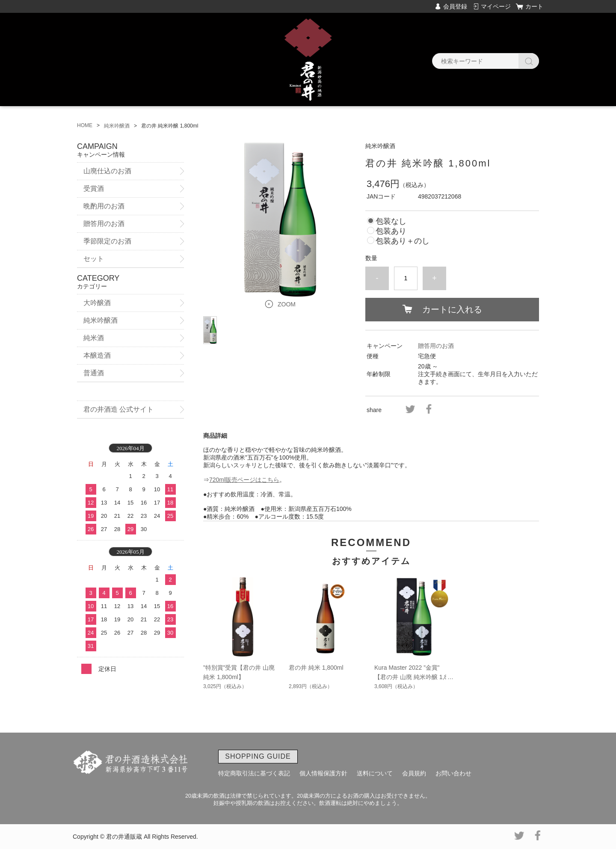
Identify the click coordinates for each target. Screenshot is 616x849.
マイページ (496, 6)
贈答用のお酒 (436, 346)
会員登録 (455, 6)
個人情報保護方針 (323, 773)
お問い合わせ (453, 773)
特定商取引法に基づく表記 (254, 773)
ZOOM (287, 304)
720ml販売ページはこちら (244, 480)
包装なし (391, 221)
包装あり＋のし (403, 241)
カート (534, 6)
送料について (375, 773)
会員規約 (414, 773)
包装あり (391, 231)
